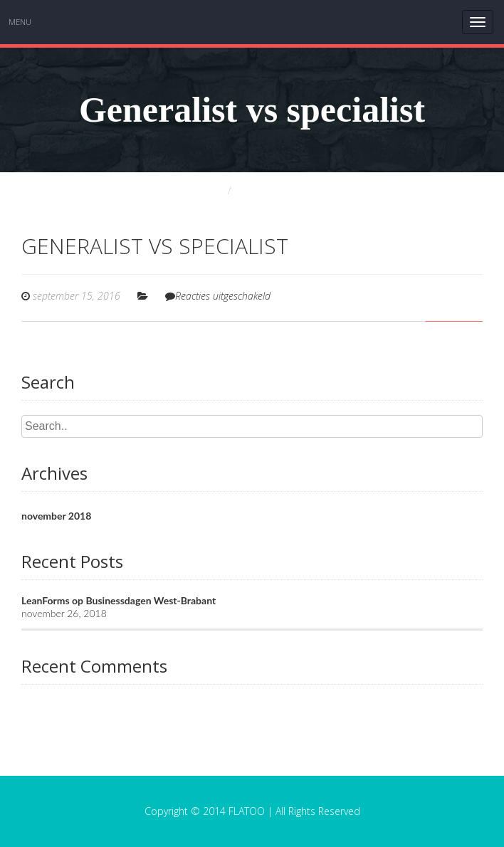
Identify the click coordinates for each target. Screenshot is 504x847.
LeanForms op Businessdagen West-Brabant (119, 600)
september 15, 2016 (77, 296)
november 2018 (56, 516)
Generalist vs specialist (155, 246)
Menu (20, 22)
